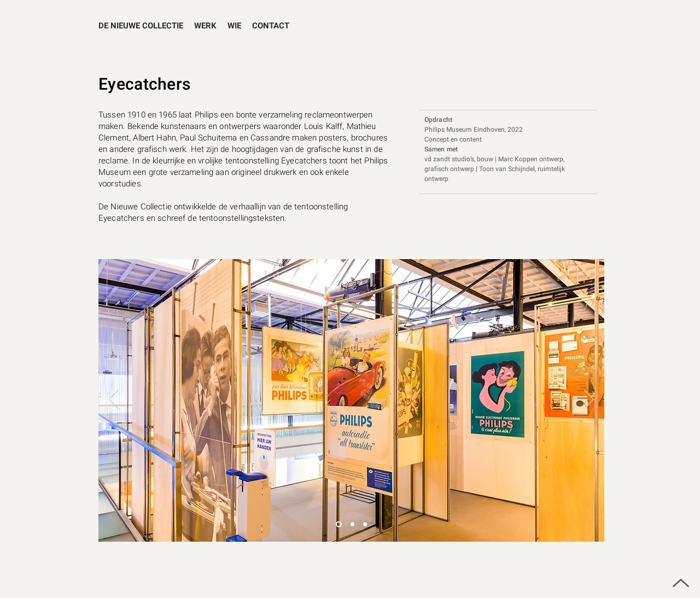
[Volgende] (589, 400)
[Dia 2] (365, 524)
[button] (205, 26)
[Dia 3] (339, 524)
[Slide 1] (352, 524)
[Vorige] (114, 400)
